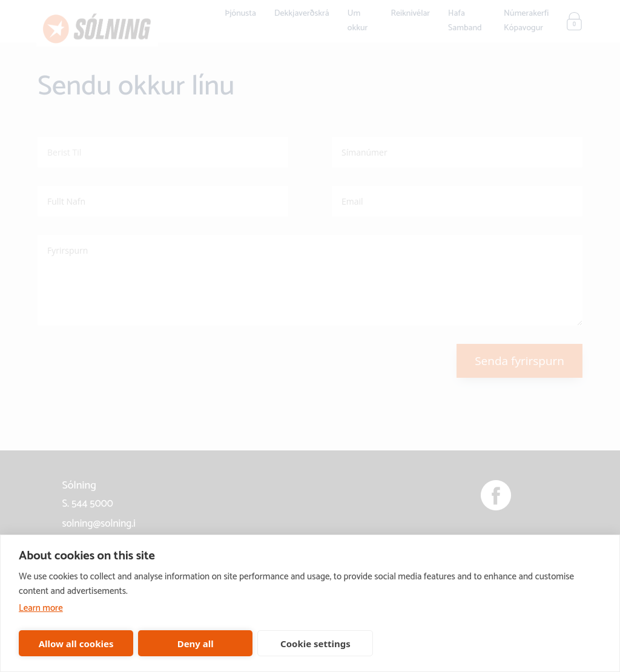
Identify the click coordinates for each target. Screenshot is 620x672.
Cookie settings (315, 644)
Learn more (41, 608)
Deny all (196, 644)
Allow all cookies (76, 644)
